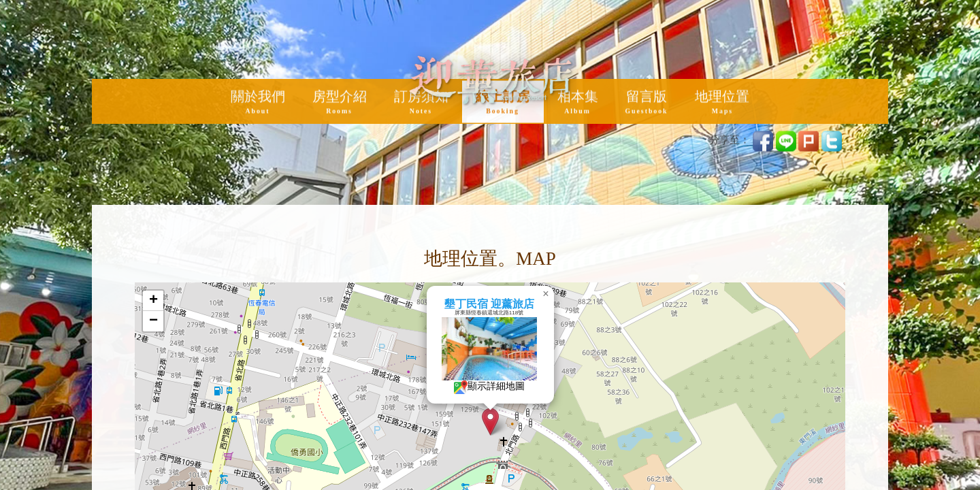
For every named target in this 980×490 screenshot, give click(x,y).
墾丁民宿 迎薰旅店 (529, 304)
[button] (530, 422)
